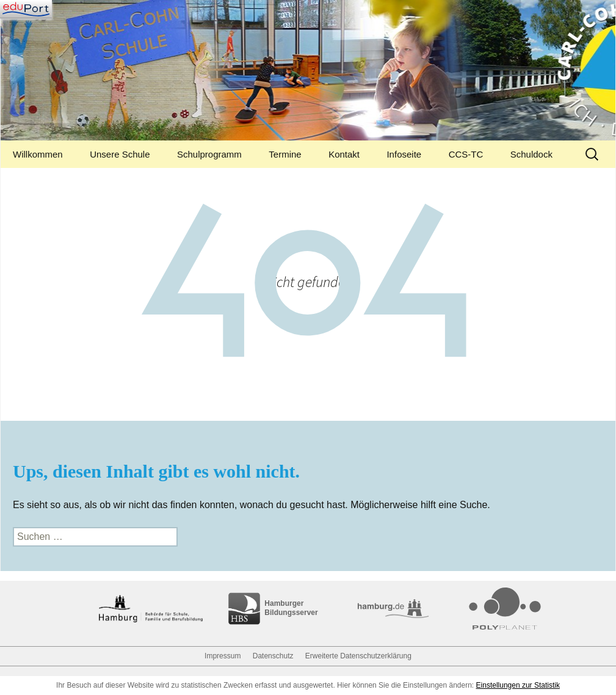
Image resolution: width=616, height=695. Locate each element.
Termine (285, 154)
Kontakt (344, 154)
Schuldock (531, 154)
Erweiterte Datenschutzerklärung (358, 656)
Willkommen (38, 154)
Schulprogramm (209, 154)
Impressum (223, 656)
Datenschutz (273, 656)
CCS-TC (466, 154)
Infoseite (404, 154)
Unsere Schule (120, 154)
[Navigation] (26, 9)
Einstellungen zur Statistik (518, 685)
